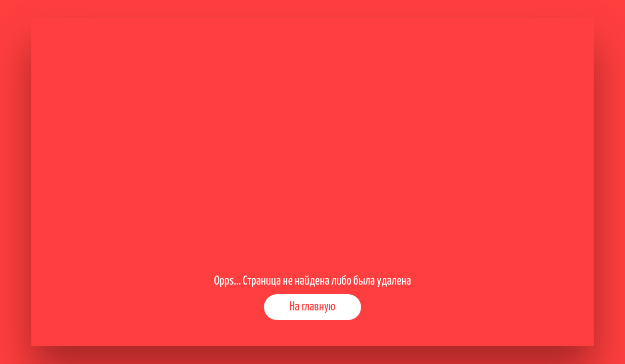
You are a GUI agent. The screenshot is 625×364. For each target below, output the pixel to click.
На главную (313, 307)
